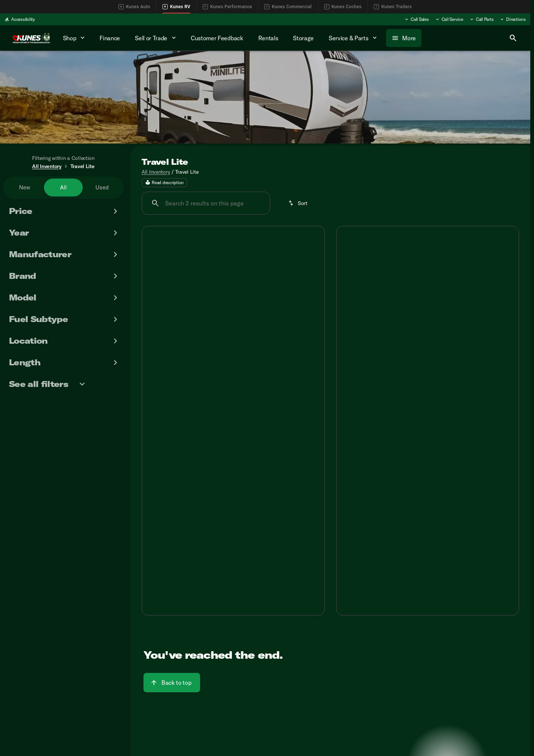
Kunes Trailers (393, 7)
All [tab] (63, 187)
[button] (156, 296)
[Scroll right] (511, 388)
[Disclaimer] (154, 435)
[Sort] (298, 204)
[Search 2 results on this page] (206, 204)
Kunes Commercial (288, 7)
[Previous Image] (153, 296)
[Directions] (513, 19)
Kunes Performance (227, 7)
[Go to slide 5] (449, 355)
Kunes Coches (343, 7)
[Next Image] (313, 296)
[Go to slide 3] (232, 355)
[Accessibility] (20, 19)
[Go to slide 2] (221, 355)
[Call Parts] (481, 19)
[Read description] (164, 184)
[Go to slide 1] (210, 355)
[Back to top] (172, 684)
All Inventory (156, 173)
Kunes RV (176, 7)
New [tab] (25, 187)
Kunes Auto (134, 7)
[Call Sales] (416, 19)
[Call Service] (449, 19)
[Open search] (513, 38)
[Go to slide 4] (243, 355)
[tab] (190, 414)
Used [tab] (102, 187)
